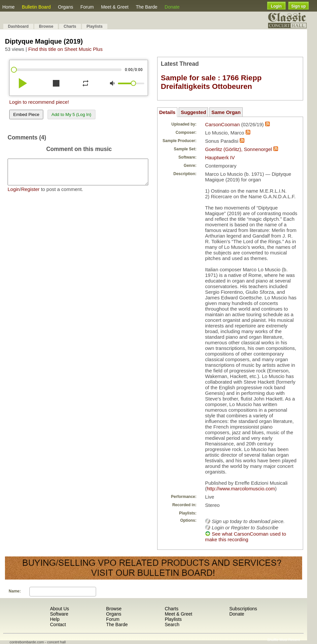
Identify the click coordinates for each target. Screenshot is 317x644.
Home (8, 7)
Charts (70, 26)
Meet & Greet (115, 7)
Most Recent (290, 640)
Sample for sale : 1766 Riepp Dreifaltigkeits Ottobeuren (211, 82)
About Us (59, 609)
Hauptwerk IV (220, 157)
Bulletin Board (36, 7)
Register (30, 194)
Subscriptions (243, 609)
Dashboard (18, 26)
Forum (87, 7)
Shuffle (273, 640)
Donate (172, 7)
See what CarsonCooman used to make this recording (246, 537)
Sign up (299, 6)
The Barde (146, 7)
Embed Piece (26, 114)
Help (55, 619)
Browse (46, 26)
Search (172, 625)
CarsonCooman (222, 124)
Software (59, 614)
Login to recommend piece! (39, 102)
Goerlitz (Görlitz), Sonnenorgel (239, 149)
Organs (66, 7)
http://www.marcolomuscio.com (241, 489)
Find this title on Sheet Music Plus (66, 49)
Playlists (95, 26)
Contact (58, 625)
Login (276, 6)
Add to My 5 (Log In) (71, 114)
